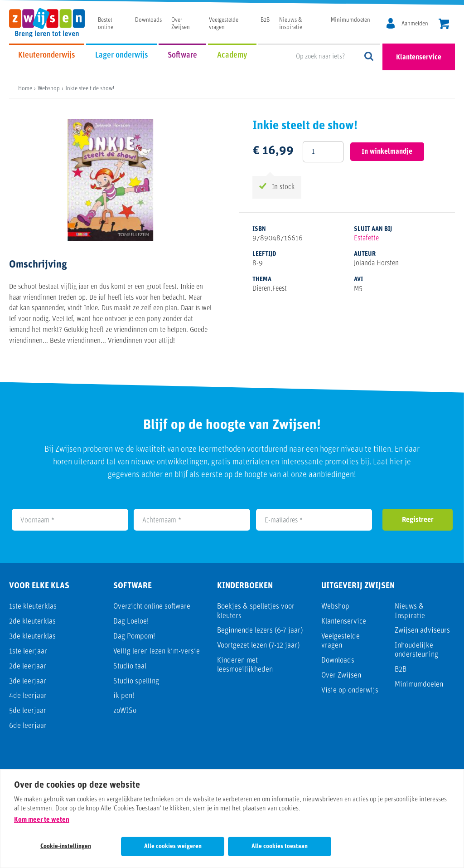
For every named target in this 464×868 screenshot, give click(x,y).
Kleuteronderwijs (47, 56)
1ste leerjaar (28, 651)
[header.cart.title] (444, 25)
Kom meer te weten (42, 820)
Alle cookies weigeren (173, 846)
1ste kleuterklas (33, 607)
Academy (232, 56)
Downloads (148, 20)
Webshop (335, 607)
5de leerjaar (28, 711)
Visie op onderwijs (350, 690)
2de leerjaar (28, 666)
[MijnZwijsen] (406, 24)
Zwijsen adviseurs (422, 631)
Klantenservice (419, 58)
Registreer (418, 520)
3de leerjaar (28, 681)
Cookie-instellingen (66, 846)
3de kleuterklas (32, 636)
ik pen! (124, 696)
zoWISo (125, 711)
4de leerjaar (28, 696)
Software (182, 56)
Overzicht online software (152, 607)
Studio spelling (136, 681)
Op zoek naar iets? (369, 57)
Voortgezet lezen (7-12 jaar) (258, 646)
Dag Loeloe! (131, 622)
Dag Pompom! (134, 636)
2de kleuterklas (32, 622)
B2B (265, 20)
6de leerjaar (28, 726)
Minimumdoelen (350, 20)
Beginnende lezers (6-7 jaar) (260, 631)
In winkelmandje (387, 152)
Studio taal (130, 666)
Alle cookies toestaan (280, 846)
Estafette (366, 239)
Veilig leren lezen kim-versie (157, 651)
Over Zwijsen (341, 675)
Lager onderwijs (122, 56)
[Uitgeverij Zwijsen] (51, 23)
